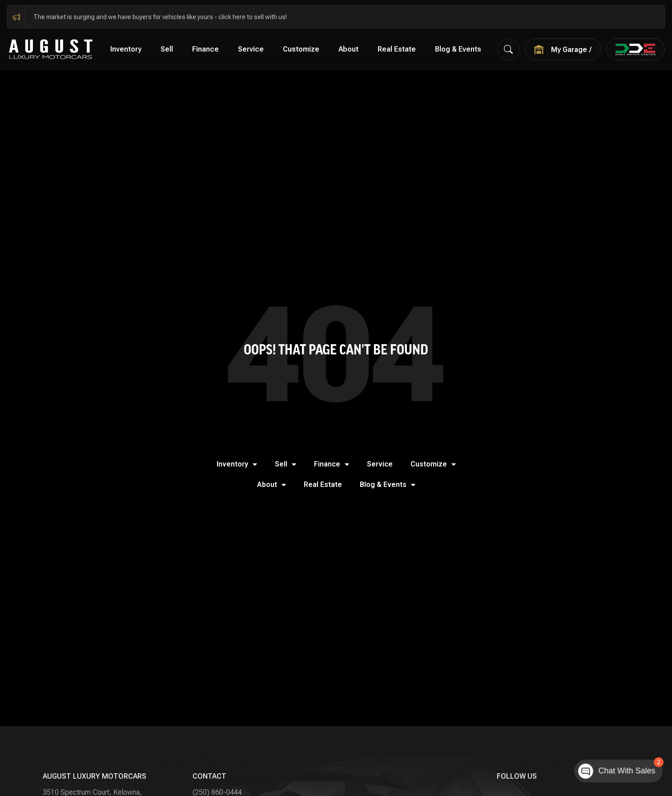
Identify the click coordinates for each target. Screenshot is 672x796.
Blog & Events (458, 49)
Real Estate (397, 49)
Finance (205, 49)
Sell (167, 49)
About (348, 49)
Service (251, 49)
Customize (301, 49)
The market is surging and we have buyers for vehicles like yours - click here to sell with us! (160, 17)
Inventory (126, 49)
